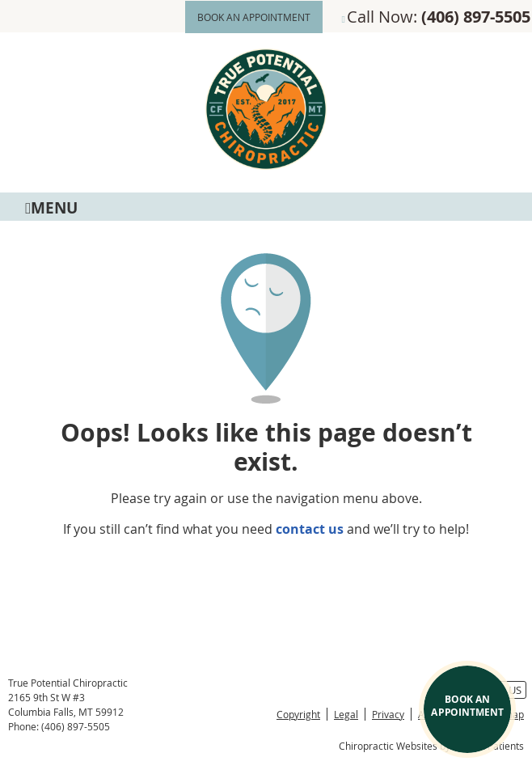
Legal (346, 714)
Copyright (298, 714)
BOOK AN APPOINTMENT (254, 17)
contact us (310, 529)
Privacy (388, 714)
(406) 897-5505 (476, 17)
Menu (51, 207)
